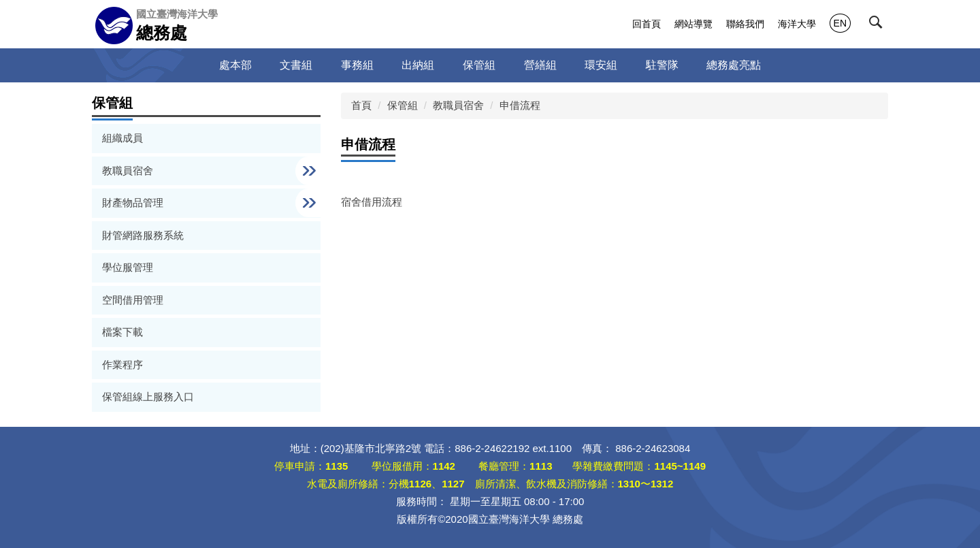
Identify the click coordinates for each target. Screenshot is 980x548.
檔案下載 (122, 332)
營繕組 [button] (540, 65)
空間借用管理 (133, 300)
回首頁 (647, 24)
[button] (879, 25)
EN (840, 23)
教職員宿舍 (458, 105)
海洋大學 (797, 24)
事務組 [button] (357, 65)
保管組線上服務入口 (148, 397)
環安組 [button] (601, 65)
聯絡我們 (745, 24)
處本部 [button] (235, 65)
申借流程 (520, 105)
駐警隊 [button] (662, 65)
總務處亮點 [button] (734, 65)
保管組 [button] (479, 65)
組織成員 (122, 138)
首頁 (361, 105)
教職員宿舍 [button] (129, 171)
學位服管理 (128, 267)
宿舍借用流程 (372, 202)
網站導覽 (693, 24)
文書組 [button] (296, 65)
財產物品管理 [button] (134, 203)
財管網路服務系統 (143, 235)
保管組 (403, 105)
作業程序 (122, 365)
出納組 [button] (418, 65)
